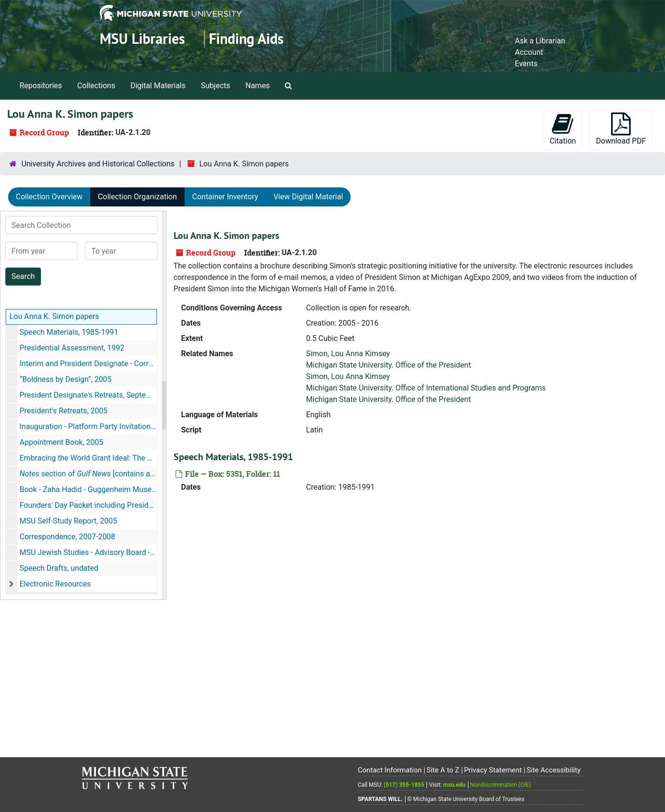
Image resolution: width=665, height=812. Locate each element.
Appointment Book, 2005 (61, 442)
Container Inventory (225, 197)
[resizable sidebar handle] (164, 405)
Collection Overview (49, 197)
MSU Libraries (142, 39)
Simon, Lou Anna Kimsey (348, 354)
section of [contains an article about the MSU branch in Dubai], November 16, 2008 (88, 474)
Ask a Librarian (540, 41)
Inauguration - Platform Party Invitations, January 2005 (88, 427)
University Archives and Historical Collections (98, 164)
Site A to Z (443, 770)
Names (258, 86)
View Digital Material (308, 197)
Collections (96, 86)
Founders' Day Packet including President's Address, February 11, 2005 (88, 505)
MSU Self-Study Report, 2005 (68, 521)
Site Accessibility (554, 770)
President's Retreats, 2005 (64, 411)
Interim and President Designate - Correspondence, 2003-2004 (88, 364)
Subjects (215, 86)
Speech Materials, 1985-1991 (69, 332)
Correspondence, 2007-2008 (68, 537)
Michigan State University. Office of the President (388, 365)
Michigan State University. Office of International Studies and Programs (426, 388)
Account (529, 52)
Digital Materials (158, 86)
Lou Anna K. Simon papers (54, 316)
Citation (563, 129)
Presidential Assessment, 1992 (72, 348)
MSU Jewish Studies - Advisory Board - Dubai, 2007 (88, 552)
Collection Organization (137, 197)
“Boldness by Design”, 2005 (66, 379)
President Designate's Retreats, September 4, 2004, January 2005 (88, 395)
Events (526, 64)
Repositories (41, 86)
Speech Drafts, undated (59, 568)
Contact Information (390, 770)
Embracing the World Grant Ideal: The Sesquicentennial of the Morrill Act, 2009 (88, 458)
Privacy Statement (493, 770)
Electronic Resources (55, 584)
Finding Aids (246, 39)
